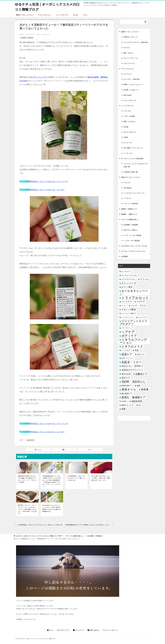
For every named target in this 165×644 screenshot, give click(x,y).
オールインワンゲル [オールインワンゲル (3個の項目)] (129, 275)
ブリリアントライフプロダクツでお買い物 (136, 165)
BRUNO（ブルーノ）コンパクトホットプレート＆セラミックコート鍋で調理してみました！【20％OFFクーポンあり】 (27, 509)
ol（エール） (128, 143)
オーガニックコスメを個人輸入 (132, 159)
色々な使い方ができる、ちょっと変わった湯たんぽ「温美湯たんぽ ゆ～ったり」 (101, 478)
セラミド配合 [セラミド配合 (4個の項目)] (127, 287)
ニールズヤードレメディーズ (134, 193)
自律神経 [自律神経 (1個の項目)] (124, 401)
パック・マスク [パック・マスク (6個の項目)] (138, 306)
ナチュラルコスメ (45, 15)
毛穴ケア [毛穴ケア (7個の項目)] (126, 378)
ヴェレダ (127, 182)
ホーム (50, 630)
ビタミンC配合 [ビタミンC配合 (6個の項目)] (129, 309)
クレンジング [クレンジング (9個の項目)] (129, 283)
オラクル (127, 48)
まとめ (76, 15)
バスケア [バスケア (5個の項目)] (141, 302)
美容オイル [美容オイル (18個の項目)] (129, 389)
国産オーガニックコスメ (25, 15)
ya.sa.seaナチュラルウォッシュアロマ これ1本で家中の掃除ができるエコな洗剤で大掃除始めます (52, 508)
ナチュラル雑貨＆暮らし (130, 219)
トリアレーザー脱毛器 (132, 241)
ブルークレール (129, 63)
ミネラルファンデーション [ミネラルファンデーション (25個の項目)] (133, 341)
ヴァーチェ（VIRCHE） (132, 79)
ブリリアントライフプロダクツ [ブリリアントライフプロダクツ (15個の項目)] (133, 323)
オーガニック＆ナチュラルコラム (133, 251)
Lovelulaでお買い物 (131, 172)
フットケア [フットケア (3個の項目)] (142, 317)
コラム (85, 15)
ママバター (128, 111)
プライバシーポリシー (110, 630)
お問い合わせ (93, 630)
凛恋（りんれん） (130, 121)
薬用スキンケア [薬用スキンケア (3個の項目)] (127, 405)
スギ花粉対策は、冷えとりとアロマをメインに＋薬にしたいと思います (76, 478)
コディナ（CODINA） (131, 204)
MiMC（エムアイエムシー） (134, 85)
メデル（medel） (130, 116)
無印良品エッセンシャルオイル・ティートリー (49, 181)
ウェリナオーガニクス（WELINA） (136, 42)
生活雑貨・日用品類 (27, 38)
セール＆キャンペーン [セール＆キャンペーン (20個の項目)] (134, 292)
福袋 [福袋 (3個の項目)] (138, 386)
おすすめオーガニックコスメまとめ (134, 246)
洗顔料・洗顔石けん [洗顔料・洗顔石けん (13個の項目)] (133, 382)
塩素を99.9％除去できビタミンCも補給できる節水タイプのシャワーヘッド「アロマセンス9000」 (27, 479)
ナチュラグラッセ (130, 100)
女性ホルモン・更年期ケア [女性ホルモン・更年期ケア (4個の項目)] (132, 366)
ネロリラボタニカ (130, 132)
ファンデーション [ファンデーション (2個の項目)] (127, 317)
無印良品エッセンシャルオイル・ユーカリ (47, 190)
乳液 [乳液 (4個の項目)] (137, 350)
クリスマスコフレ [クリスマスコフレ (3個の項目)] (128, 279)
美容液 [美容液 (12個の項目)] (145, 389)
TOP (39, 536)
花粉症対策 (30, 440)
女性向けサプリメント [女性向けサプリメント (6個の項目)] (132, 370)
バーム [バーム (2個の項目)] (124, 306)
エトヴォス (128, 74)
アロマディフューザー (38, 77)
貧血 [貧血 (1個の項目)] (140, 405)
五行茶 (126, 127)
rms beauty (127, 188)
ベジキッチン (128, 153)
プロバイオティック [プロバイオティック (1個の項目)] (127, 328)
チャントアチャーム (131, 58)
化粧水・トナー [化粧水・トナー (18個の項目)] (132, 362)
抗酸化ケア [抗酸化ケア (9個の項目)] (142, 374)
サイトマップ (79, 630)
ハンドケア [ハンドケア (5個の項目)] (127, 302)
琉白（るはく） (129, 53)
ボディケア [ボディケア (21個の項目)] (129, 336)
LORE (126, 137)
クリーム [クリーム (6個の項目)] (144, 279)
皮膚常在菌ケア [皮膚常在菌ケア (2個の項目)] (127, 386)
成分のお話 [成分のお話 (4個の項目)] (126, 374)
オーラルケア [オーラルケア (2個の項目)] (126, 271)
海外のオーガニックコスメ (131, 177)
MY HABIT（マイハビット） (134, 148)
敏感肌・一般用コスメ (129, 214)
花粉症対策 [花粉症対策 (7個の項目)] (137, 401)
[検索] (134, 22)
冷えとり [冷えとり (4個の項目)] (141, 354)
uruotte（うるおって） (132, 90)
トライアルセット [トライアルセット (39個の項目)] (135, 298)
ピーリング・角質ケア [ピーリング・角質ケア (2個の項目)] (129, 313)
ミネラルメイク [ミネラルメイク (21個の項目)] (132, 346)
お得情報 (124, 256)
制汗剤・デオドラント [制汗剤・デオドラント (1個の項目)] (128, 358)
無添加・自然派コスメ (129, 209)
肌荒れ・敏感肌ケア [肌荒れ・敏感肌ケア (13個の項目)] (133, 397)
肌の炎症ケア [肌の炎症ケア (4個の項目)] (127, 393)
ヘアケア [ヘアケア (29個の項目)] (128, 332)
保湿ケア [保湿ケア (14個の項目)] (127, 354)
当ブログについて (63, 630)
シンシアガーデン (62, 15)
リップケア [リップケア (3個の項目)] (126, 350)
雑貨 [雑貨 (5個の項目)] (124, 409)
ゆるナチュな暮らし (131, 230)
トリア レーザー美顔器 (132, 235)
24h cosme (127, 95)
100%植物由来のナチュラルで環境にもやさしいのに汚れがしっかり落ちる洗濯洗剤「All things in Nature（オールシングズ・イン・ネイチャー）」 (52, 481)
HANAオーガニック (131, 37)
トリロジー (128, 198)
